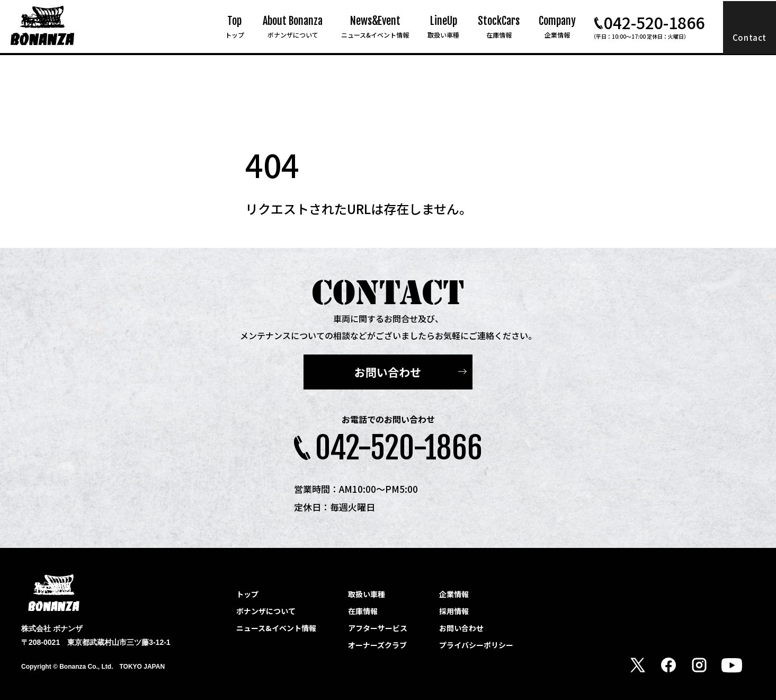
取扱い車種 (367, 594)
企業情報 (454, 594)
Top (235, 27)
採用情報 (454, 611)
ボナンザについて (266, 611)
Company (557, 27)
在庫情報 (363, 611)
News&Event (375, 27)
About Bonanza (293, 27)
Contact (750, 37)
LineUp (443, 27)
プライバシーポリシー (476, 645)
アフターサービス (378, 628)
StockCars (499, 27)
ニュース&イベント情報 (276, 628)
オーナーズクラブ (377, 645)
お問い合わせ (388, 372)
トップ (247, 594)
